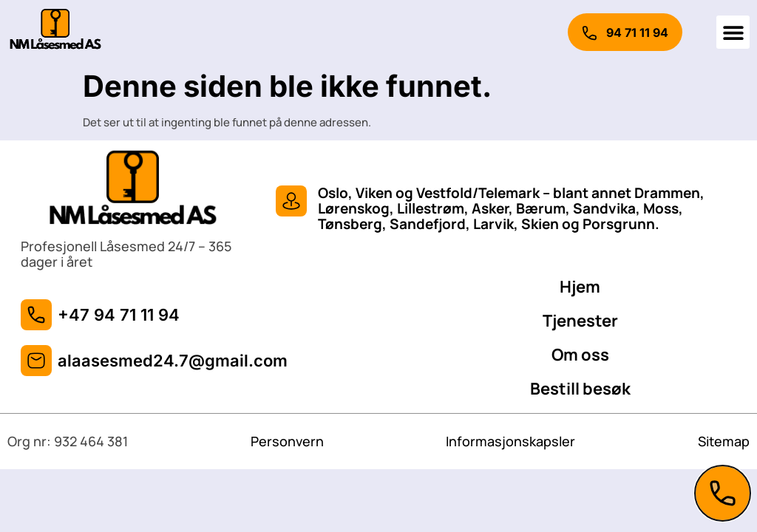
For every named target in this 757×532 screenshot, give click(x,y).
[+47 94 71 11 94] (36, 315)
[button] (733, 32)
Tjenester (580, 321)
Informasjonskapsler (510, 441)
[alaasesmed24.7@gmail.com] (36, 361)
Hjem (580, 287)
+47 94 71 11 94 (119, 315)
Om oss (580, 355)
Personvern (287, 441)
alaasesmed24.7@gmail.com (173, 361)
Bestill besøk (580, 389)
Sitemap (724, 441)
